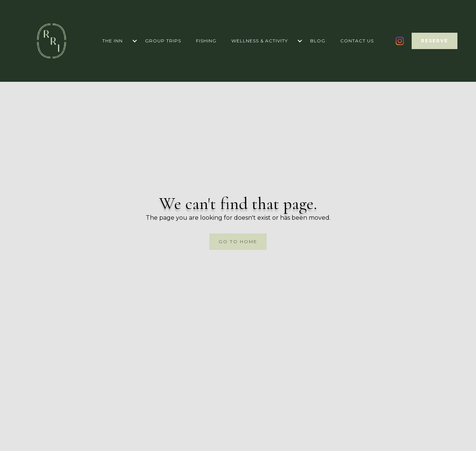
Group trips (163, 41)
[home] (52, 41)
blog (318, 41)
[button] (116, 41)
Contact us (357, 41)
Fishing (206, 41)
